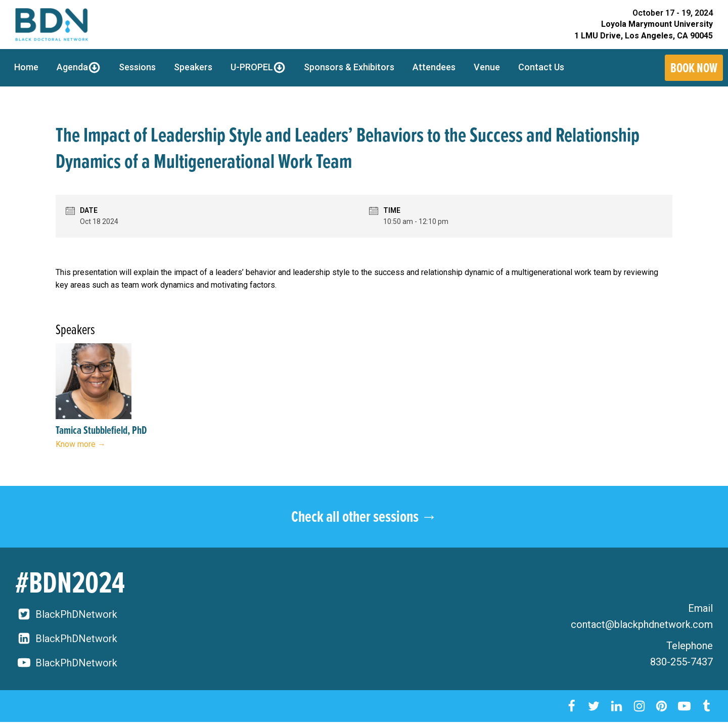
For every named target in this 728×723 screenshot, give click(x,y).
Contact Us (541, 67)
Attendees (434, 67)
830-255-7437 (681, 662)
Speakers (193, 67)
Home (26, 67)
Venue (487, 67)
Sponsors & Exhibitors (349, 67)
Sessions (137, 67)
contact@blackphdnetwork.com (642, 624)
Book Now (694, 68)
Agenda (79, 67)
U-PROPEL (258, 67)
